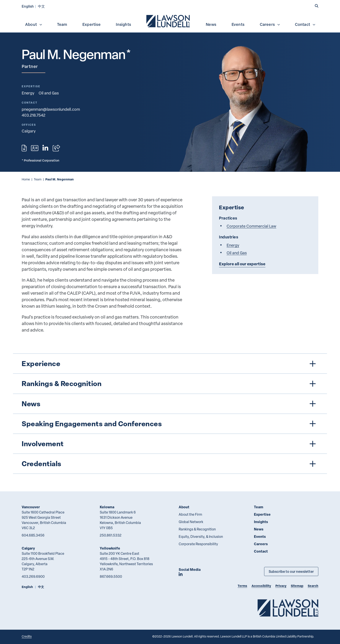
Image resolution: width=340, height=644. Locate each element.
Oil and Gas (49, 93)
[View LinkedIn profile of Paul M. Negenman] (45, 148)
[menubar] (170, 21)
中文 (41, 6)
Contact (305, 24)
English (28, 6)
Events (238, 24)
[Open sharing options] (56, 148)
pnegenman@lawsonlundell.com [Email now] (51, 109)
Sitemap (297, 586)
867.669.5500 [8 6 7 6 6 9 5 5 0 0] (111, 576)
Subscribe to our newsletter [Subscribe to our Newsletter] (291, 571)
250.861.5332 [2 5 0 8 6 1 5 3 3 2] (111, 535)
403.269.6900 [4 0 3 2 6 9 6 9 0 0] (33, 576)
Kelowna (107, 507)
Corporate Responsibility (198, 544)
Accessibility (261, 586)
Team (62, 24)
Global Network (191, 522)
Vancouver (31, 507)
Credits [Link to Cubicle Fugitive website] (27, 636)
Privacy (281, 586)
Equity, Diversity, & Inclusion (201, 537)
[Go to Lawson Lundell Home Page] (288, 608)
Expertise (92, 24)
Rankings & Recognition (197, 529)
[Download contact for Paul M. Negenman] (35, 148)
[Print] (24, 148)
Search (313, 586)
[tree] (170, 414)
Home (26, 179)
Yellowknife (110, 548)
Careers (270, 24)
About (34, 24)
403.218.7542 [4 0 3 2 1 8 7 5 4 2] (34, 115)
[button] (317, 6)
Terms (242, 586)
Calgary (28, 548)
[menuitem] (168, 21)
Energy (28, 93)
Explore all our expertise (242, 264)
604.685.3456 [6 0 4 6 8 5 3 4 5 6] (33, 535)
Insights (123, 24)
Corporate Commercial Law (251, 226)
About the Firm (190, 514)
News (211, 24)
